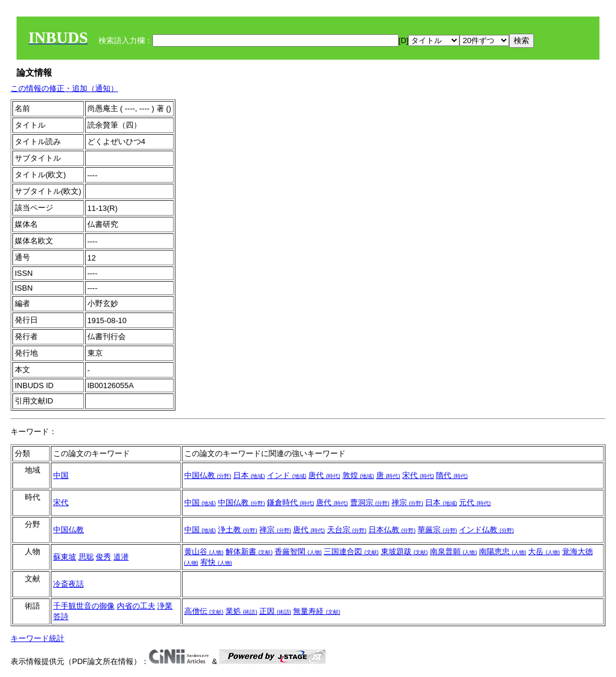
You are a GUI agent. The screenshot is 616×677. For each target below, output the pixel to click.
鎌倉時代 (291, 502)
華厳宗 (437, 530)
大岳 (544, 551)
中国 (61, 475)
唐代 (324, 475)
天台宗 (347, 530)
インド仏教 (486, 530)
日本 (249, 475)
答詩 (61, 616)
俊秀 (103, 557)
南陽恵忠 (503, 551)
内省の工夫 (136, 606)
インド (287, 475)
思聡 (86, 557)
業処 (242, 611)
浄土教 (238, 530)
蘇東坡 (65, 557)
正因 (275, 611)
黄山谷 (204, 551)
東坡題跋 (405, 551)
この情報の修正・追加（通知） (64, 88)
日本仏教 (392, 530)
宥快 (216, 562)
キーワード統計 (38, 638)
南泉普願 (454, 551)
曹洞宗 (370, 502)
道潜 (121, 557)
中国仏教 (208, 475)
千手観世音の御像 (84, 606)
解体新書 (249, 551)
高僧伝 (204, 611)
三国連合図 (351, 551)
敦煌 (358, 475)
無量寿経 (317, 611)
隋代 (452, 475)
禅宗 (408, 502)
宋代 (418, 475)
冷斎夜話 (69, 584)
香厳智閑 (298, 551)
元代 (475, 502)
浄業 (165, 606)
